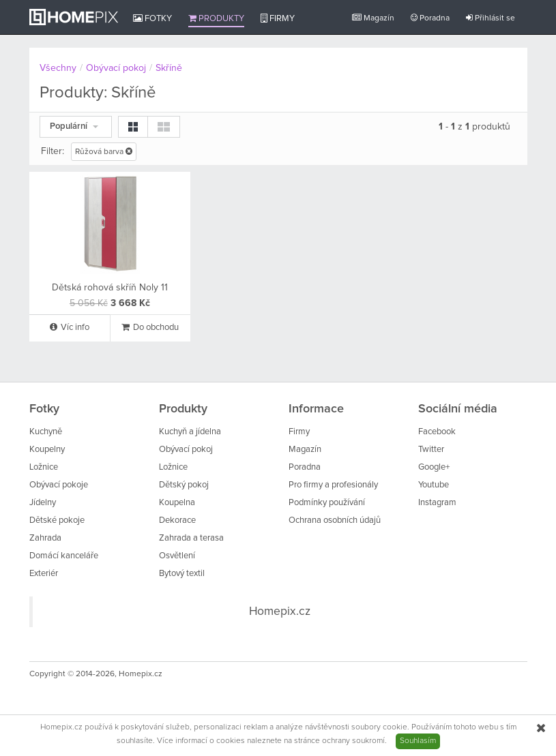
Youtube (434, 485)
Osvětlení (177, 556)
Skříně (169, 68)
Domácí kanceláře (64, 556)
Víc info (70, 327)
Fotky (152, 18)
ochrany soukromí (353, 741)
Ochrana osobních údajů (335, 520)
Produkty (216, 18)
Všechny (58, 68)
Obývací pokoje (59, 485)
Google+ (434, 467)
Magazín (373, 18)
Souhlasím (418, 741)
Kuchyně (46, 432)
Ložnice (44, 467)
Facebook (437, 432)
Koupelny (47, 450)
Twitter (431, 450)
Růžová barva (104, 152)
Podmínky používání (327, 503)
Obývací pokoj (116, 68)
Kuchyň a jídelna (190, 432)
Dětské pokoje (57, 520)
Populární (74, 126)
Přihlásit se (491, 18)
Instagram (437, 503)
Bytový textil (182, 574)
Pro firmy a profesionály (333, 485)
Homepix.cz (280, 611)
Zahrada (45, 538)
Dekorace (177, 520)
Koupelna (177, 503)
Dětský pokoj (184, 485)
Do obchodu (150, 327)
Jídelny (43, 503)
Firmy (278, 18)
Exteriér (44, 574)
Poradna (430, 18)
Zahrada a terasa (191, 538)
